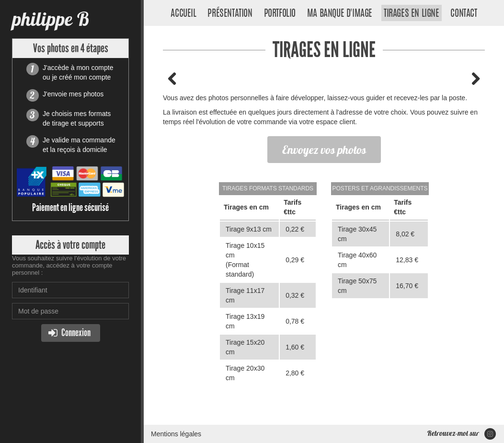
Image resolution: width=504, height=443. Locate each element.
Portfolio (280, 14)
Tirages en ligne (412, 14)
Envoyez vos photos (324, 150)
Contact (464, 14)
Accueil (183, 14)
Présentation (230, 14)
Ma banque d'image (340, 14)
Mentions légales (176, 434)
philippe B (51, 19)
